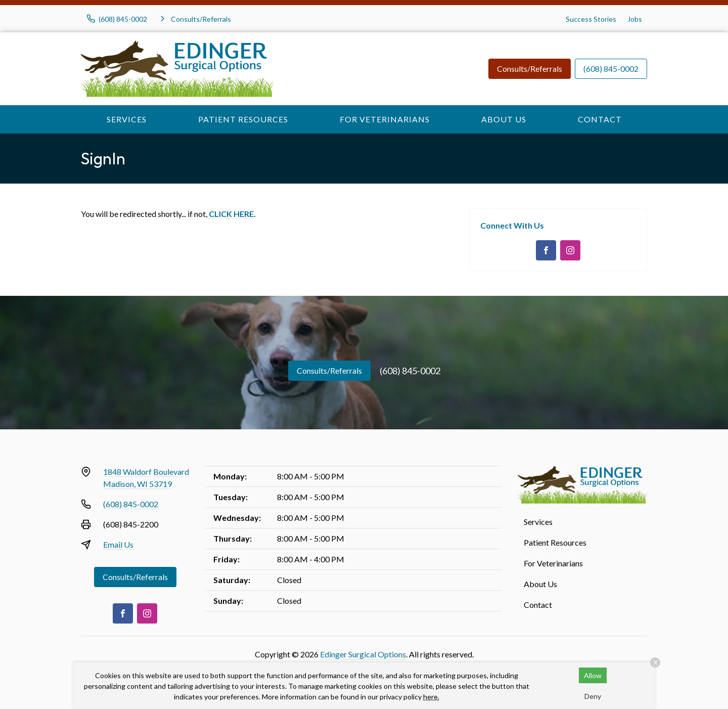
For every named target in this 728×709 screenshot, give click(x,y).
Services (127, 119)
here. (431, 697)
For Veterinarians (385, 119)
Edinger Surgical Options (363, 654)
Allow (593, 675)
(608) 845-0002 (611, 69)
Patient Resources (243, 119)
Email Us (118, 544)
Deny (593, 696)
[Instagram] (570, 250)
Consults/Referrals (530, 69)
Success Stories (591, 19)
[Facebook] (546, 250)
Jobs (635, 19)
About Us (504, 119)
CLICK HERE (231, 214)
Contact (600, 119)
